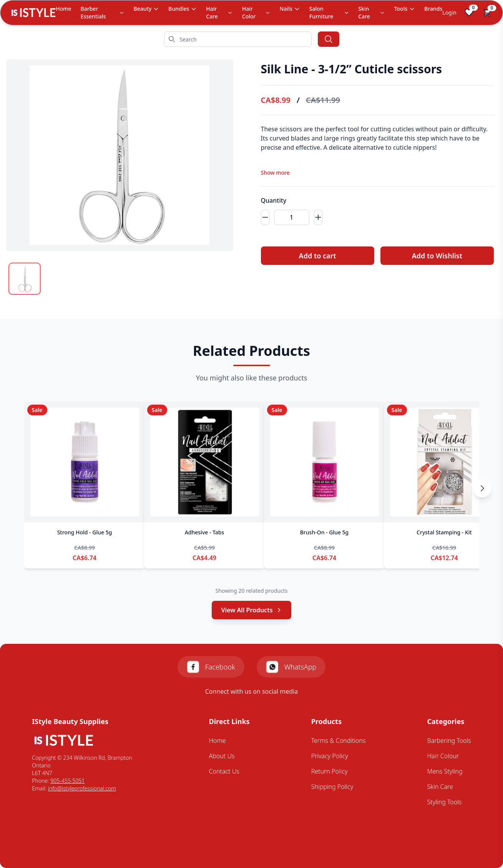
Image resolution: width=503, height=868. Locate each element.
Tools (405, 9)
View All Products (251, 610)
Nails (290, 9)
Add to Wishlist (437, 256)
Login (449, 12)
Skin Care (371, 12)
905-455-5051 (67, 781)
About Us (222, 756)
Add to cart (318, 256)
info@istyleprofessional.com (82, 788)
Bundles (183, 9)
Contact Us (224, 771)
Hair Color (256, 12)
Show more (275, 173)
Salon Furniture (329, 12)
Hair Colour (443, 756)
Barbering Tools (449, 741)
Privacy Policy (330, 756)
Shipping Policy (332, 787)
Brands (433, 9)
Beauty (147, 9)
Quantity (274, 200)
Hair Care (219, 12)
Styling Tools (445, 802)
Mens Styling (445, 771)
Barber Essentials (103, 12)
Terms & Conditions (339, 741)
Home (63, 9)
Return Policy (330, 771)
